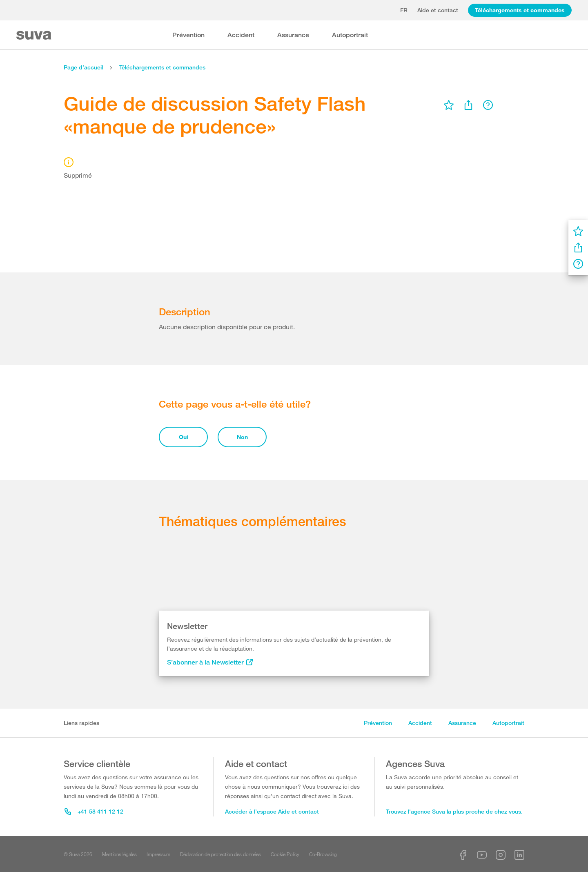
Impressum (158, 854)
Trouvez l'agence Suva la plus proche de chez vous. (454, 811)
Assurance (293, 35)
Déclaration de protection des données (220, 854)
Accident (241, 35)
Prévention (188, 35)
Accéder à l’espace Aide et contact (272, 811)
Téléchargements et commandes (520, 10)
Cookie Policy (285, 854)
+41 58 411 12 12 (94, 811)
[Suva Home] (35, 35)
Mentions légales (119, 854)
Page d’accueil (83, 67)
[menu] (449, 105)
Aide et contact (438, 10)
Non (242, 437)
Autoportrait (350, 35)
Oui (184, 437)
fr (404, 10)
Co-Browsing (323, 854)
